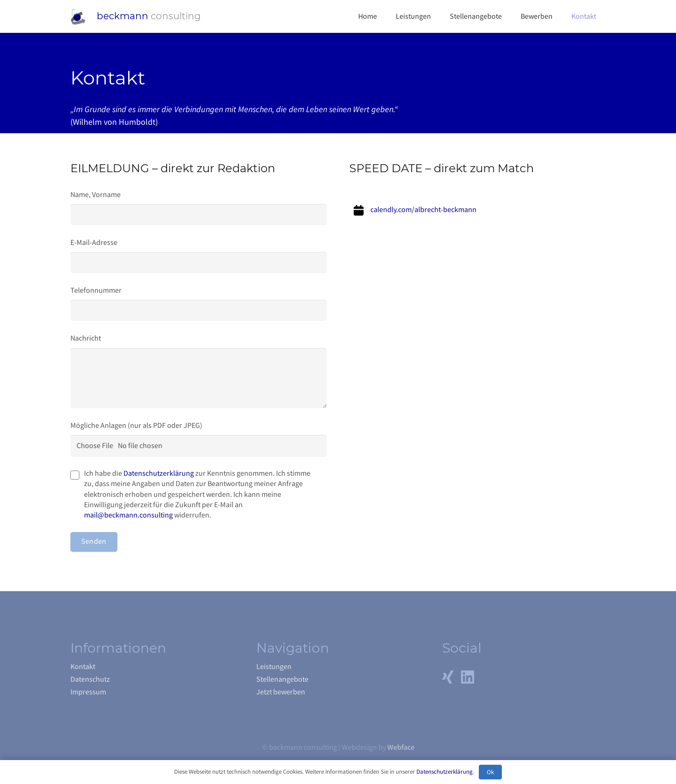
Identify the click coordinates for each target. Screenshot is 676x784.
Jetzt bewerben (281, 692)
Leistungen (274, 667)
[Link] (78, 17)
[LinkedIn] (468, 677)
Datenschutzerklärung (159, 473)
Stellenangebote (282, 679)
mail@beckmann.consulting (128, 515)
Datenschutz (90, 679)
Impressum (88, 692)
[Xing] (448, 677)
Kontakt (83, 667)
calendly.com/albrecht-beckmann (423, 210)
